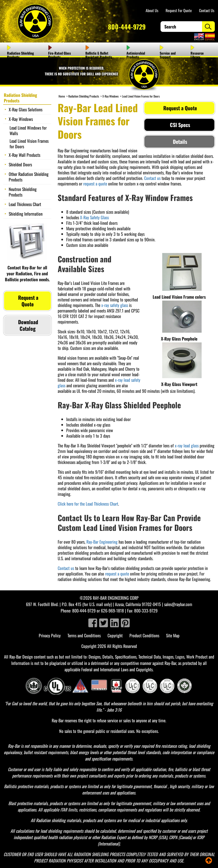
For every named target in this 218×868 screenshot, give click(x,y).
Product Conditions (144, 635)
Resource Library (197, 55)
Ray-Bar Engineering (102, 542)
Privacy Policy (50, 635)
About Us (152, 10)
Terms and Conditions (84, 635)
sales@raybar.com (178, 604)
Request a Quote (179, 108)
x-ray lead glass (187, 445)
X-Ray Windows (110, 96)
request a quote (95, 184)
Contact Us (207, 10)
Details (179, 141)
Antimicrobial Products (136, 55)
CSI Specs (179, 125)
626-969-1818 (112, 611)
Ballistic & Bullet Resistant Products (99, 55)
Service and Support (168, 55)
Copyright (115, 635)
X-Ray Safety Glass (94, 217)
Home (62, 96)
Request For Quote (179, 10)
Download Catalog (27, 325)
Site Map (173, 635)
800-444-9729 (127, 27)
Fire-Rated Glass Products (60, 55)
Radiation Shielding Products (20, 55)
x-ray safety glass (115, 305)
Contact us (152, 178)
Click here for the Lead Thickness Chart (88, 504)
